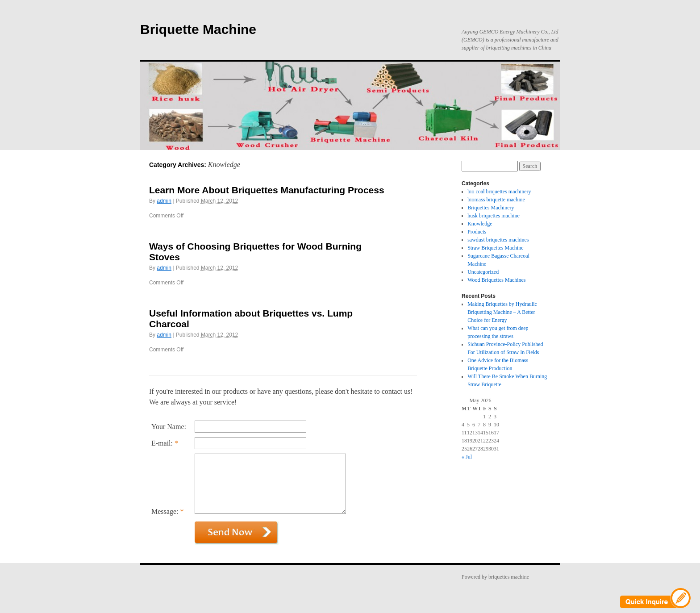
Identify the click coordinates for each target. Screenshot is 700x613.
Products (477, 232)
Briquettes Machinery (491, 208)
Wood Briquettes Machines (496, 280)
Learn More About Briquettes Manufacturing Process (267, 190)
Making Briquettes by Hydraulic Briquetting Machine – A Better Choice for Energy (502, 312)
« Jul (467, 457)
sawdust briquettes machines (498, 240)
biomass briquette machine (496, 200)
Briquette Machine (198, 29)
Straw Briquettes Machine (495, 248)
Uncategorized (483, 272)
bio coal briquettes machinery (499, 192)
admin (164, 201)
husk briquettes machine (494, 216)
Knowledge (480, 224)
